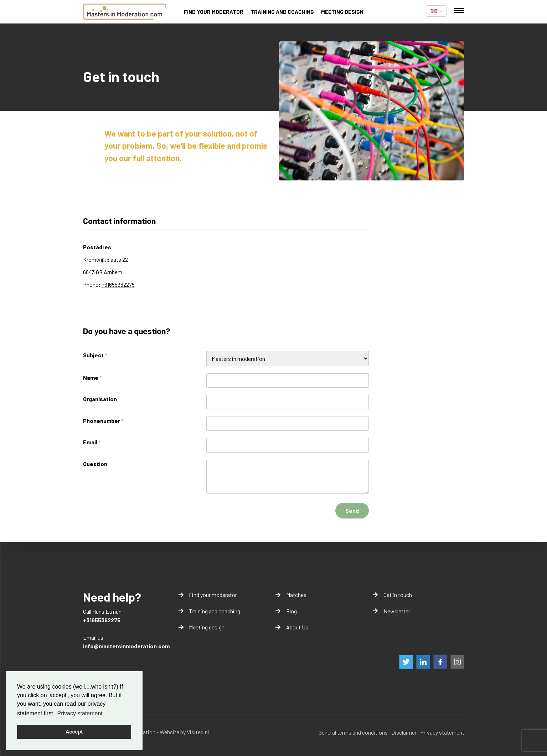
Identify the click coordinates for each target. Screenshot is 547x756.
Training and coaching (282, 12)
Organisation (100, 399)
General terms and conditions (353, 732)
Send (352, 510)
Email (92, 442)
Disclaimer (404, 732)
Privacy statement (442, 732)
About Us (297, 627)
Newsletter (397, 611)
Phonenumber (103, 421)
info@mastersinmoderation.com (126, 646)
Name (92, 377)
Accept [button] (74, 732)
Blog (291, 611)
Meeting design (342, 12)
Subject (95, 355)
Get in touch (398, 595)
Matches (296, 595)
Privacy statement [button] (80, 713)
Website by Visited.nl (184, 732)
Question (95, 464)
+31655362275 (118, 284)
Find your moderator (214, 12)
